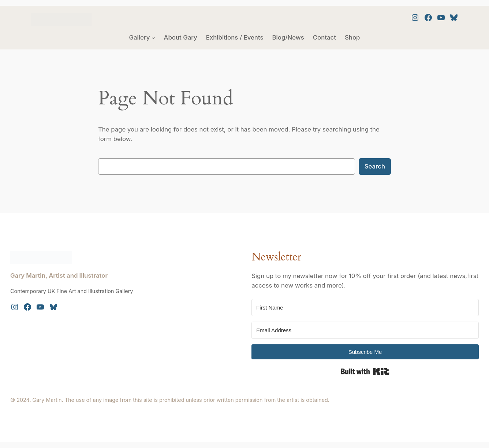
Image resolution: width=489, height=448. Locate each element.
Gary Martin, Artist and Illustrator (59, 275)
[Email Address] (365, 330)
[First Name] (365, 308)
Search (375, 166)
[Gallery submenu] (153, 37)
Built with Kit (365, 371)
